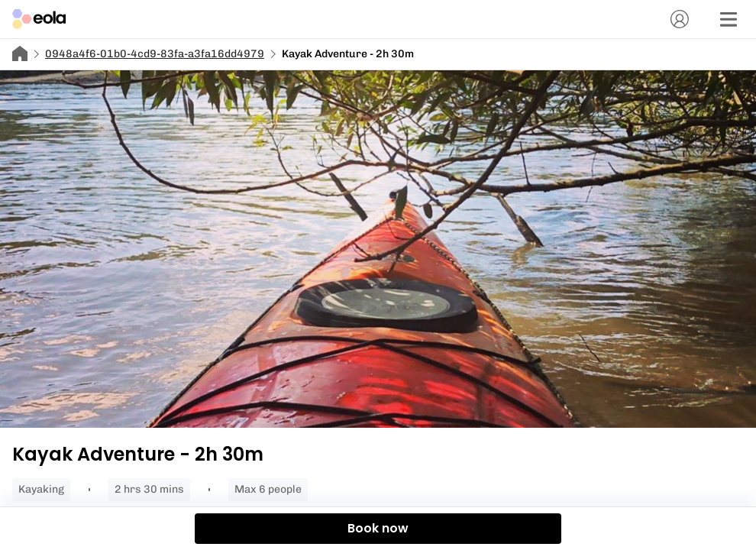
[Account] (680, 19)
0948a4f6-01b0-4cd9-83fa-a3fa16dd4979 (155, 54)
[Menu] (729, 19)
